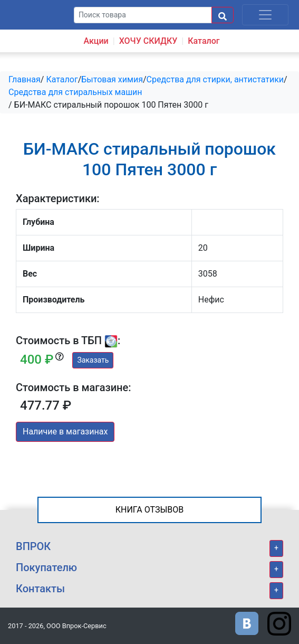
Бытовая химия (112, 79)
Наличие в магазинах (65, 432)
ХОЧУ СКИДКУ (148, 41)
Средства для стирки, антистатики (215, 79)
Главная (25, 79)
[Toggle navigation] (265, 15)
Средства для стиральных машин (75, 92)
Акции (96, 41)
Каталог (204, 41)
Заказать (93, 360)
